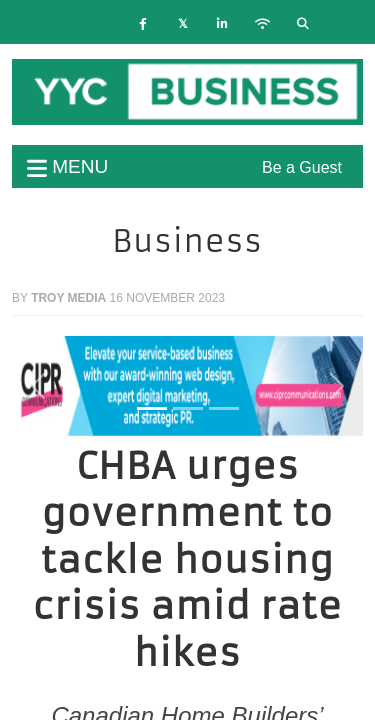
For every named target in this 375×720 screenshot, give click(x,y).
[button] (38, 386)
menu (67, 166)
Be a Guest (302, 167)
